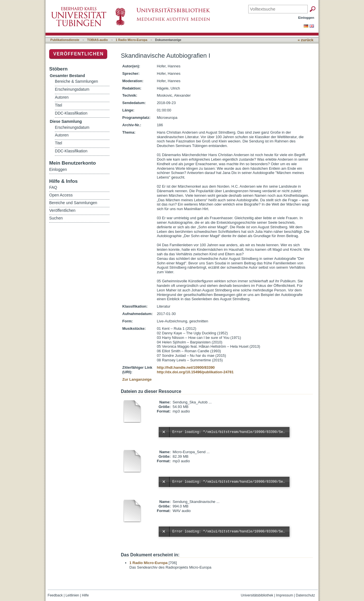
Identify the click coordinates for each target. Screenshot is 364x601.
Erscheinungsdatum (72, 89)
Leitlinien (72, 595)
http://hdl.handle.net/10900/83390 (186, 367)
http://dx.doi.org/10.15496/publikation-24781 (195, 372)
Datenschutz (305, 595)
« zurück (306, 40)
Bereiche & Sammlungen (76, 81)
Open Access (61, 195)
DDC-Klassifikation (71, 113)
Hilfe (85, 595)
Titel (58, 105)
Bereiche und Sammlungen (73, 203)
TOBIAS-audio (97, 40)
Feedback (55, 595)
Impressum (285, 595)
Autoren (62, 97)
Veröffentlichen (78, 54)
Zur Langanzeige (137, 379)
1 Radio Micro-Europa (132, 40)
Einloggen (306, 17)
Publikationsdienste (65, 40)
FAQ (53, 187)
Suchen (56, 218)
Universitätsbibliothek (257, 595)
